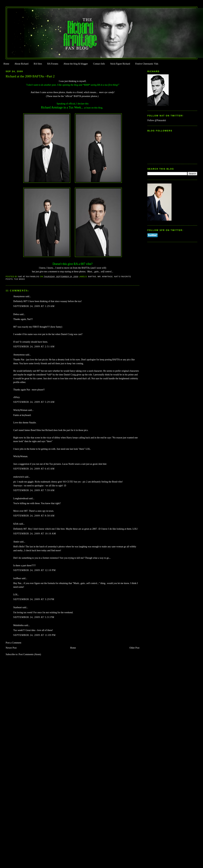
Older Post (134, 648)
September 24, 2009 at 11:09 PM (35, 635)
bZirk (16, 524)
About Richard (21, 64)
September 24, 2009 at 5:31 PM (34, 617)
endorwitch (19, 477)
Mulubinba (19, 625)
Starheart (18, 607)
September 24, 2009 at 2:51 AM (34, 347)
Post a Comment (14, 643)
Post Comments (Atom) (30, 654)
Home (6, 64)
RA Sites (38, 64)
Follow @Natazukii (157, 120)
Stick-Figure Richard (120, 64)
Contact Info (99, 64)
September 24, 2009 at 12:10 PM (35, 570)
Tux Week (19, 279)
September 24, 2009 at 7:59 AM (34, 490)
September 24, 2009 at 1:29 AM (34, 306)
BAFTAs (92, 277)
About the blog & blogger (76, 64)
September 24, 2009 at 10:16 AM (35, 534)
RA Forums (53, 64)
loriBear (17, 578)
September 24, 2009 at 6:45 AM (34, 469)
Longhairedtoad (21, 498)
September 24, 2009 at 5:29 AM (34, 402)
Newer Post (11, 648)
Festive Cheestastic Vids (147, 64)
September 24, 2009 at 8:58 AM (34, 516)
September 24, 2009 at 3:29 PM (34, 599)
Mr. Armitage (105, 277)
